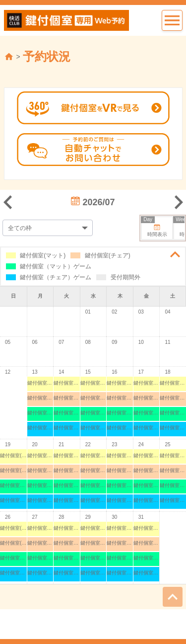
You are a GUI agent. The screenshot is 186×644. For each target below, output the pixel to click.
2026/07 (93, 202)
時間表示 (155, 227)
